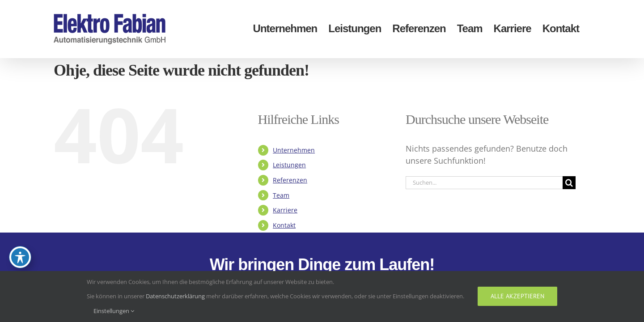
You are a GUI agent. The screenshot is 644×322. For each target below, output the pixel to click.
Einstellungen (114, 311)
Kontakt (284, 225)
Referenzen (290, 180)
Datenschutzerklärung (175, 296)
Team (281, 195)
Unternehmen (294, 150)
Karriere (285, 210)
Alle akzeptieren (517, 296)
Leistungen (289, 165)
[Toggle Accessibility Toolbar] (20, 257)
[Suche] (569, 183)
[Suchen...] (484, 183)
